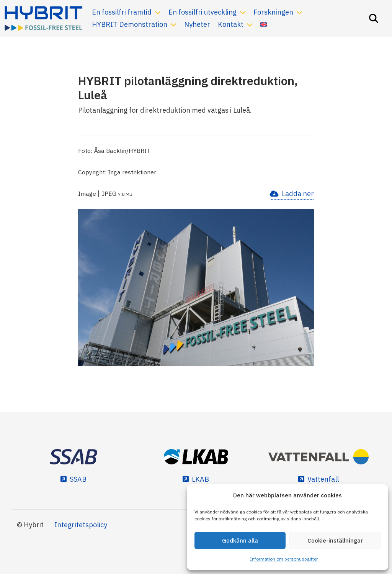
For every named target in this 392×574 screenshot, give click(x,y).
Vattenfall (323, 479)
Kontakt (231, 24)
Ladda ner (298, 194)
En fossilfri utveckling (203, 12)
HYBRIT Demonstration (130, 24)
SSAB (78, 479)
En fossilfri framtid (122, 12)
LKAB (200, 479)
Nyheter (197, 24)
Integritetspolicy (81, 525)
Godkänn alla (240, 540)
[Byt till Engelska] (264, 25)
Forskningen (273, 12)
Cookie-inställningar (335, 540)
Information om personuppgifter (284, 559)
